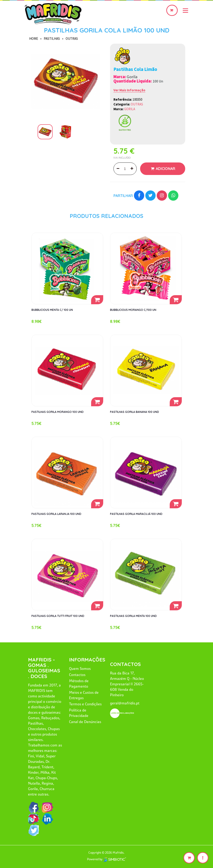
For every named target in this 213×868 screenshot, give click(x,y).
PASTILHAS (52, 39)
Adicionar (165, 169)
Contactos (77, 675)
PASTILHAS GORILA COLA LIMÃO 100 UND (107, 30)
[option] (66, 81)
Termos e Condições (85, 704)
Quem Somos (80, 668)
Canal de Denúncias (85, 722)
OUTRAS (72, 39)
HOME (34, 39)
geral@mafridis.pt (125, 703)
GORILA (130, 109)
